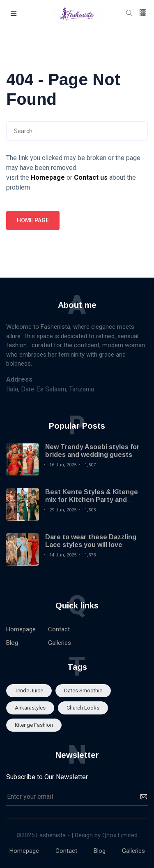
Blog (12, 643)
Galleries (60, 643)
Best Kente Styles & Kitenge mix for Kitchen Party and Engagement (92, 500)
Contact (59, 629)
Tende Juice (29, 691)
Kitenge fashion (34, 725)
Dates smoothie (83, 691)
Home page (33, 220)
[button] (14, 14)
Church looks (83, 708)
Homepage (21, 629)
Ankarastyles (30, 708)
